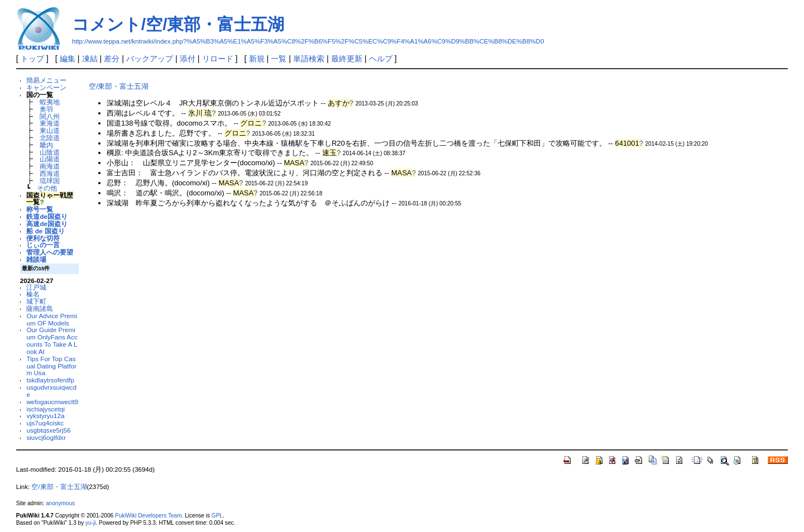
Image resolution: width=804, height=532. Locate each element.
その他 (47, 188)
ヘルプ (381, 59)
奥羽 (46, 109)
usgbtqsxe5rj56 (48, 430)
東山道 (50, 130)
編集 (68, 59)
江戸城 (36, 287)
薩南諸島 (40, 308)
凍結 (90, 59)
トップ (32, 59)
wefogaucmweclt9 (52, 402)
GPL (217, 516)
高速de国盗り (47, 224)
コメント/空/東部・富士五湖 (178, 24)
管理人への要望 (50, 252)
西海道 (50, 173)
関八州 (50, 116)
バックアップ (150, 59)
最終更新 (347, 59)
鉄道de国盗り (47, 216)
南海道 (50, 166)
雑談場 (36, 259)
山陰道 (50, 152)
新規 (257, 59)
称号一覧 (40, 209)
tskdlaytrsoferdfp (50, 380)
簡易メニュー (46, 80)
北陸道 (50, 138)
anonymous (60, 503)
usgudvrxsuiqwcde (51, 391)
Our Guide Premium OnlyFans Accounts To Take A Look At (52, 340)
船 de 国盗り (45, 231)
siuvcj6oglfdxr (46, 437)
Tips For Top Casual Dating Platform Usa (51, 366)
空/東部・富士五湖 (119, 86)
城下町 (36, 301)
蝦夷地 (50, 102)
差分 (112, 59)
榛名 (33, 294)
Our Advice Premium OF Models (52, 319)
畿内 (46, 145)
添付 (188, 59)
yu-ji (90, 523)
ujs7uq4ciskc (45, 423)
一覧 (279, 59)
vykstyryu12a (45, 416)
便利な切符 (43, 238)
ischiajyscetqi (46, 409)
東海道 (50, 123)
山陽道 (50, 159)
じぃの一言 (43, 245)
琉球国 (50, 181)
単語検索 (309, 59)
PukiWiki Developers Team (149, 516)
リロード (218, 59)
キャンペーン (46, 87)
